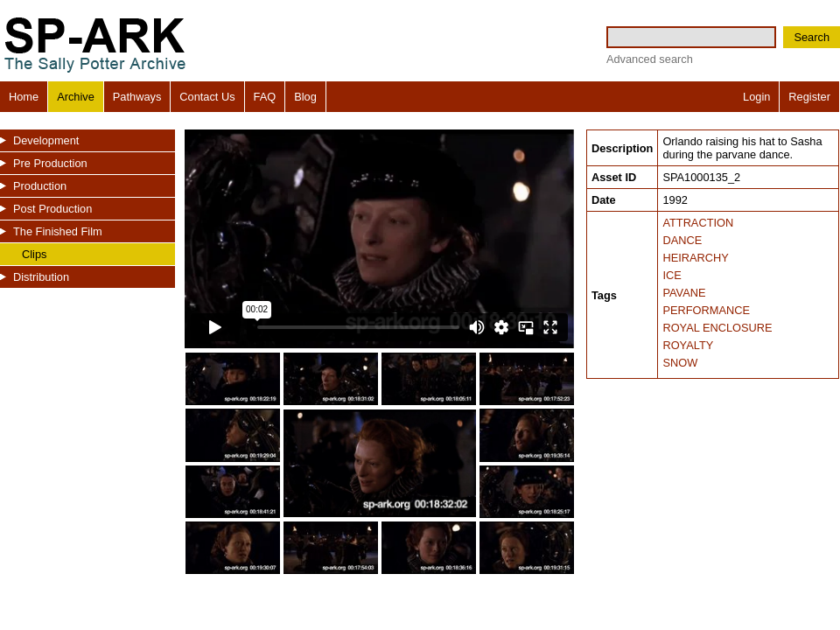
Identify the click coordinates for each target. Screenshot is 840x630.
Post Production (52, 209)
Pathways (137, 97)
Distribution (41, 277)
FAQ (265, 97)
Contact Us (207, 97)
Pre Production (50, 163)
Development (46, 140)
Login (756, 97)
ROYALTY (688, 345)
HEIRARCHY (695, 258)
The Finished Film (58, 231)
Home (24, 97)
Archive (76, 97)
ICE (672, 275)
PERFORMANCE (706, 310)
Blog (305, 97)
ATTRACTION (698, 223)
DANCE (682, 240)
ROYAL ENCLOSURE (717, 328)
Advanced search (650, 59)
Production (40, 186)
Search (812, 37)
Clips (34, 254)
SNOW (680, 363)
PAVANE (684, 293)
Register (809, 97)
